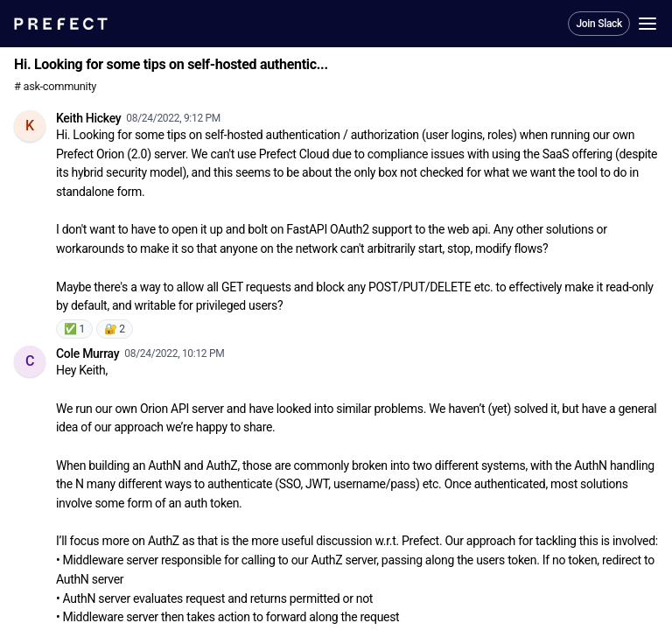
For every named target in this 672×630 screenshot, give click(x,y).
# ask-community (55, 86)
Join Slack (599, 24)
